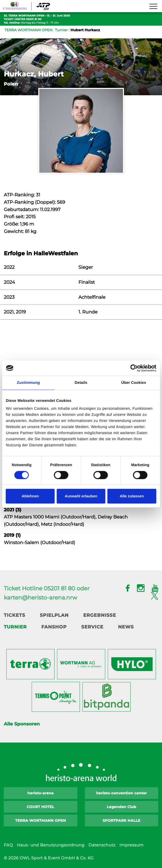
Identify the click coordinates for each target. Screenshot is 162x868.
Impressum (131, 845)
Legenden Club (121, 807)
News (126, 627)
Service (92, 627)
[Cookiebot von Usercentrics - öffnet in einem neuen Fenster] (134, 368)
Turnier (61, 30)
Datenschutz (102, 845)
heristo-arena (40, 793)
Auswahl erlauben (81, 496)
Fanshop (54, 627)
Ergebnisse (100, 615)
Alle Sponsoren (22, 724)
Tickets (14, 615)
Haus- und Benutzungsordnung (50, 845)
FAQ (8, 845)
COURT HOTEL (40, 807)
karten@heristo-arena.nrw (40, 598)
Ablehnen (30, 496)
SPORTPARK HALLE (122, 820)
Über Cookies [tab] (134, 383)
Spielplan (54, 615)
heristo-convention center (121, 793)
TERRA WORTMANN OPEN (29, 30)
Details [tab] (81, 383)
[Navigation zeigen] (153, 7)
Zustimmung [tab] (28, 383)
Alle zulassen (132, 496)
